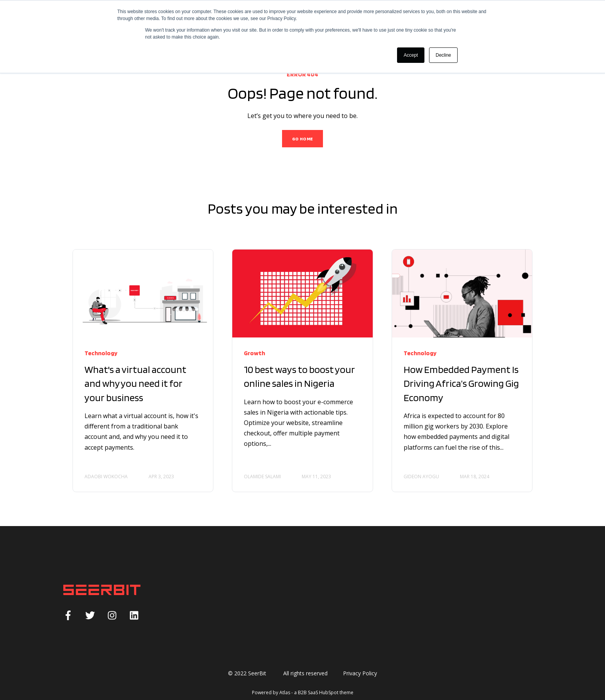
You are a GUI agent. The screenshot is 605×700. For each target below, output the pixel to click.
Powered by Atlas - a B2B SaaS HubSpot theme (303, 692)
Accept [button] (411, 55)
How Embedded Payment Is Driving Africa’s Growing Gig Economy (461, 383)
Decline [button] (443, 55)
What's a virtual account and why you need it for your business (135, 383)
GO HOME (303, 139)
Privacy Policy (360, 673)
